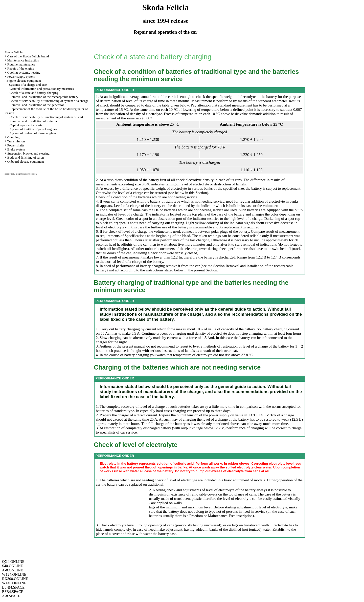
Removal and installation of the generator (37, 105)
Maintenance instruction (23, 60)
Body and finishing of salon (26, 157)
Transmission (16, 141)
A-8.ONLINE (13, 570)
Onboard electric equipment (26, 162)
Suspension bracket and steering (28, 153)
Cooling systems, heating (24, 72)
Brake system (16, 149)
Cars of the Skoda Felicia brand (28, 56)
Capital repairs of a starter (27, 125)
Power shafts (16, 145)
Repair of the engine (21, 68)
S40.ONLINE (13, 566)
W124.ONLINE (14, 574)
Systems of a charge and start (28, 85)
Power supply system (21, 77)
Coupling (13, 137)
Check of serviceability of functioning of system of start (46, 117)
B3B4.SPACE (13, 592)
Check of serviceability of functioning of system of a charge (49, 101)
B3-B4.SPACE (13, 587)
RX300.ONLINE (15, 579)
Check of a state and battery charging (34, 93)
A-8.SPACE (11, 596)
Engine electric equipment (24, 81)
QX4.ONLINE (13, 562)
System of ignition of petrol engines (33, 129)
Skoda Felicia (14, 52)
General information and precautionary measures (42, 89)
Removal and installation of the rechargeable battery (44, 97)
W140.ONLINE (14, 583)
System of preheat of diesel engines (33, 133)
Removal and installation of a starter (33, 121)
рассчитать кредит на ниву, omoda (21, 174)
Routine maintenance (21, 64)
